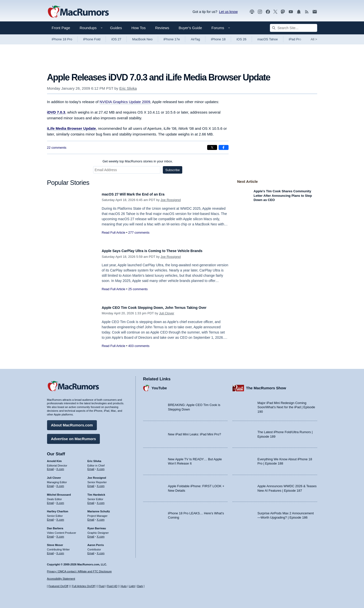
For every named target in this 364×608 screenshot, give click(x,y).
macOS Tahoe (268, 39)
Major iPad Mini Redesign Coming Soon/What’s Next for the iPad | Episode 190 (286, 405)
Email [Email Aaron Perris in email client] (91, 551)
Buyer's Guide (190, 28)
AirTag (195, 39)
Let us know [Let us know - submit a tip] (228, 12)
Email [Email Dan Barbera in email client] (51, 534)
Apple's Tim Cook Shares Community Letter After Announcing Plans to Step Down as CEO (283, 196)
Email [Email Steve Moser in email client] (51, 551)
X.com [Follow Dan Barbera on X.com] (60, 534)
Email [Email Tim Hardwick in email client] (91, 500)
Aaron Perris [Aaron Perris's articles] (96, 543)
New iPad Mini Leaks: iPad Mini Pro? (195, 432)
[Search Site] (294, 28)
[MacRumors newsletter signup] (315, 12)
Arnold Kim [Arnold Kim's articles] (54, 459)
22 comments (57, 148)
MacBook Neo (142, 39)
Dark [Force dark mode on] (140, 586)
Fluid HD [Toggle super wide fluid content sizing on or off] (112, 586)
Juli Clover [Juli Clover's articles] (54, 475)
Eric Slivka (128, 88)
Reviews (162, 28)
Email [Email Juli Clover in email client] (51, 483)
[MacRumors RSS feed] (307, 12)
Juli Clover (167, 319)
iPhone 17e (172, 39)
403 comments (139, 351)
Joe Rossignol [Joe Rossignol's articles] (97, 475)
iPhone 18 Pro (62, 39)
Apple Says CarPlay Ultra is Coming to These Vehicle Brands (163, 251)
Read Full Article (114, 233)
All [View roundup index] (314, 39)
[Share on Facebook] (224, 147)
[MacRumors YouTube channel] (291, 12)
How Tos (139, 28)
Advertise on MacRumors (74, 436)
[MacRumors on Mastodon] (283, 12)
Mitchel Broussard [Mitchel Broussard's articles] (59, 492)
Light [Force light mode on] (132, 586)
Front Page (61, 28)
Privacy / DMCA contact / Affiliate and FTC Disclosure (79, 571)
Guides (116, 28)
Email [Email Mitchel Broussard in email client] (51, 500)
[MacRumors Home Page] (78, 12)
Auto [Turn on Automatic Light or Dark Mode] (124, 586)
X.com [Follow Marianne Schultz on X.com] (101, 517)
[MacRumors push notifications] (299, 12)
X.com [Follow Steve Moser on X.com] (60, 551)
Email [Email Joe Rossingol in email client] (91, 483)
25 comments (138, 289)
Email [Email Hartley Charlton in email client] (51, 517)
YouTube (159, 386)
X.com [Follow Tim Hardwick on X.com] (101, 500)
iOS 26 (242, 39)
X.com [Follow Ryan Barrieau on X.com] (101, 534)
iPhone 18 (218, 39)
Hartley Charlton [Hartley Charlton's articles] (58, 509)
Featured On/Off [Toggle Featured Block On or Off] (58, 586)
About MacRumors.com (72, 423)
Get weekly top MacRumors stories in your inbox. (138, 161)
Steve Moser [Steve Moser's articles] (55, 543)
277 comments (139, 233)
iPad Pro (295, 39)
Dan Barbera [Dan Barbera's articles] (55, 526)
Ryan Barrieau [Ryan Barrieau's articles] (97, 526)
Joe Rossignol (171, 200)
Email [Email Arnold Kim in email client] (51, 467)
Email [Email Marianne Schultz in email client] (91, 517)
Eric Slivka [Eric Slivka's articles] (94, 459)
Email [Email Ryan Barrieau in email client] (91, 534)
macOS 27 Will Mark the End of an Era (140, 194)
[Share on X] (212, 147)
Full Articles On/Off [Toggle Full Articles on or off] (83, 586)
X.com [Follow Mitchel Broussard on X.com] (60, 500)
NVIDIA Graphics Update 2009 (125, 102)
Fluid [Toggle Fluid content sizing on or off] (102, 586)
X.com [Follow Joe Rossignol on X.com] (101, 483)
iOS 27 (116, 39)
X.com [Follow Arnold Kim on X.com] (60, 467)
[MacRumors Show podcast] (252, 12)
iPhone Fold (92, 39)
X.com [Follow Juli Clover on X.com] (60, 483)
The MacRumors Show (266, 386)
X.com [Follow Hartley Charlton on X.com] (60, 517)
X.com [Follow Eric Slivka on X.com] (101, 467)
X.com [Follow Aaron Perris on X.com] (101, 551)
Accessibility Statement (61, 579)
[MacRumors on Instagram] (260, 12)
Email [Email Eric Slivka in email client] (91, 467)
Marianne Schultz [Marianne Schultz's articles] (99, 509)
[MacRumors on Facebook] (268, 12)
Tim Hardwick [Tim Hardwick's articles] (96, 492)
